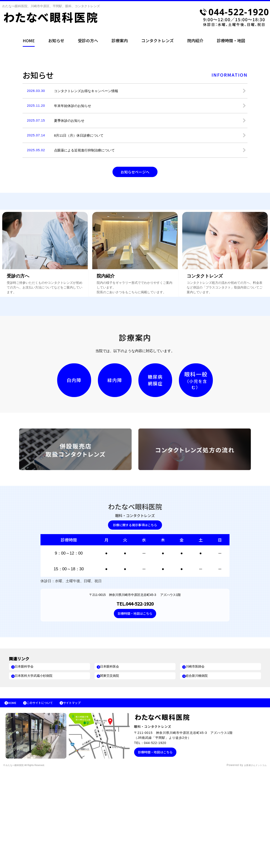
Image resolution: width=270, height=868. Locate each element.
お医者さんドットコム (252, 862)
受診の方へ (88, 40)
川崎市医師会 (198, 760)
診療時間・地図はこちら (135, 707)
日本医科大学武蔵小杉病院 (37, 770)
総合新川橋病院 (199, 770)
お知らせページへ (135, 247)
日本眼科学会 (27, 760)
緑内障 (109, 468)
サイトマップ (82, 799)
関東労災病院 (112, 770)
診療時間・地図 (231, 40)
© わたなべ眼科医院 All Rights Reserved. (32, 862)
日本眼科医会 (112, 760)
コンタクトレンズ (157, 40)
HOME (29, 40)
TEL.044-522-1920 (135, 696)
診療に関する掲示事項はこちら (135, 619)
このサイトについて (45, 799)
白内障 (57, 468)
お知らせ (56, 40)
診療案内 (120, 40)
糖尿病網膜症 (161, 468)
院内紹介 (195, 40)
